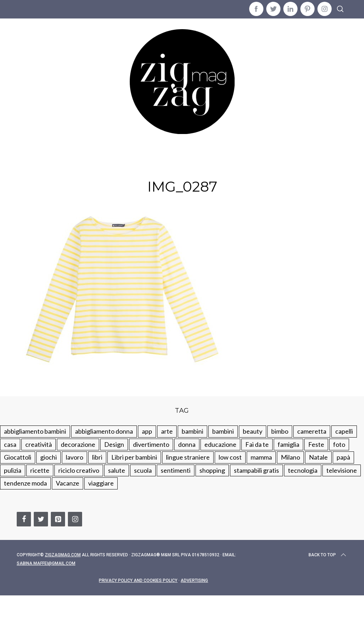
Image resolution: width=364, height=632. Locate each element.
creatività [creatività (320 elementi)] (39, 444)
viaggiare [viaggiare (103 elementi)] (101, 483)
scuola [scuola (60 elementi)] (143, 470)
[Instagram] (75, 519)
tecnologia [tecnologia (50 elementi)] (303, 470)
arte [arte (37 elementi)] (167, 431)
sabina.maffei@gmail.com (46, 563)
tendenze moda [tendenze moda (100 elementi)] (25, 483)
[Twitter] (41, 519)
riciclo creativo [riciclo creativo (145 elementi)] (79, 470)
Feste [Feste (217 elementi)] (316, 444)
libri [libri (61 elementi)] (97, 457)
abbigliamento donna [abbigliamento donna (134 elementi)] (104, 431)
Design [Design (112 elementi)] (114, 444)
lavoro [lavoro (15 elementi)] (74, 457)
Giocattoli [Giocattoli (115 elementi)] (18, 457)
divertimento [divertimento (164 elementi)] (151, 444)
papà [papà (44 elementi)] (343, 457)
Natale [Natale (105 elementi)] (318, 457)
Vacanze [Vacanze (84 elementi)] (68, 483)
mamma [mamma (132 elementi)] (261, 457)
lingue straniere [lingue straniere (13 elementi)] (188, 457)
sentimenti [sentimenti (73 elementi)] (176, 470)
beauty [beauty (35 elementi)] (253, 431)
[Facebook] (24, 519)
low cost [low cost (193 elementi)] (230, 457)
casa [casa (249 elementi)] (10, 444)
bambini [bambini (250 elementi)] (192, 431)
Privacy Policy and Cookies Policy (138, 580)
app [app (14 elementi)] (147, 431)
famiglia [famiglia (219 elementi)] (288, 444)
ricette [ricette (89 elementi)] (40, 470)
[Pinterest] (58, 519)
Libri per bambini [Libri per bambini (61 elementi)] (134, 457)
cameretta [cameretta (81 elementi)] (312, 431)
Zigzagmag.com (63, 555)
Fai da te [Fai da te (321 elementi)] (257, 444)
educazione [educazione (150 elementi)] (220, 444)
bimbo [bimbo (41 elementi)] (280, 431)
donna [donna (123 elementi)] (187, 444)
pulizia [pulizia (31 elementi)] (13, 470)
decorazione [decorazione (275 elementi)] (78, 444)
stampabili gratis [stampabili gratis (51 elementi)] (256, 470)
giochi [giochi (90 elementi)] (49, 457)
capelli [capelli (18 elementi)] (344, 431)
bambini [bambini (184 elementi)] (223, 431)
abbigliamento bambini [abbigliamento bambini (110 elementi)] (35, 431)
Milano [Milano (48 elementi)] (290, 457)
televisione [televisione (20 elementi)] (342, 470)
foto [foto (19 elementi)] (339, 444)
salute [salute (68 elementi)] (117, 470)
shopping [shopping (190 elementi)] (212, 470)
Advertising (194, 580)
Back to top (328, 555)
